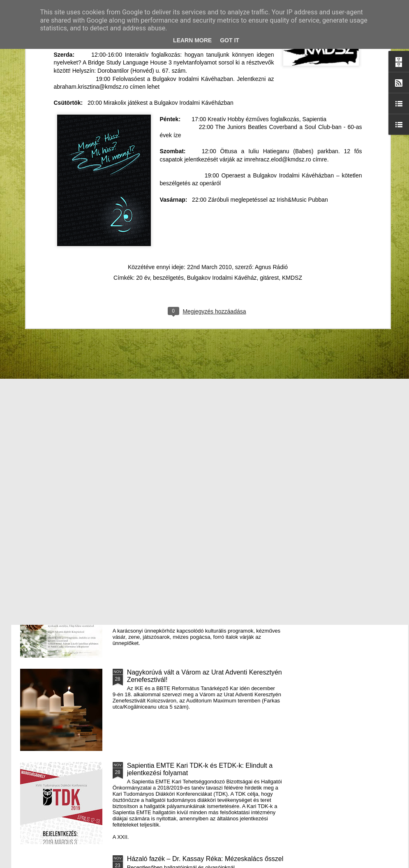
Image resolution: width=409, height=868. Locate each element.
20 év (143, 130)
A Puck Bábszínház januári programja (354, 327)
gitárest (269, 130)
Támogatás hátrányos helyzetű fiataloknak (189, 393)
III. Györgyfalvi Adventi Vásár (169, 579)
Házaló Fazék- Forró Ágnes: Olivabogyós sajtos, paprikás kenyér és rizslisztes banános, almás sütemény (166, 338)
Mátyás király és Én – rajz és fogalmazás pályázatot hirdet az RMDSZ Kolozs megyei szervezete (66, 338)
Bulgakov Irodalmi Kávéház (222, 130)
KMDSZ (292, 130)
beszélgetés (168, 130)
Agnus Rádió (271, 120)
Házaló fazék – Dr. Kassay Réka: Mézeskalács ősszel (205, 859)
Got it (230, 40)
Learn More (192, 40)
